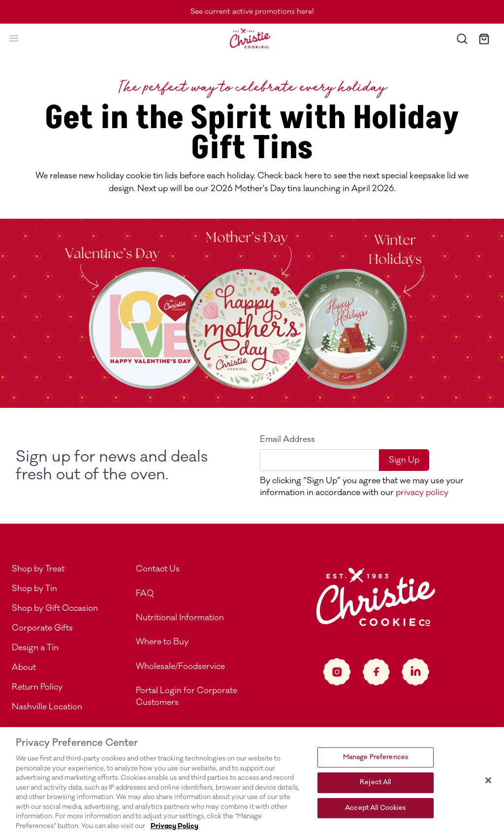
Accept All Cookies (375, 814)
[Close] (488, 786)
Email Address (287, 439)
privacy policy (421, 493)
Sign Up (404, 460)
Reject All (375, 788)
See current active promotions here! (252, 12)
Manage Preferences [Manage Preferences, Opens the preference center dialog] (376, 763)
